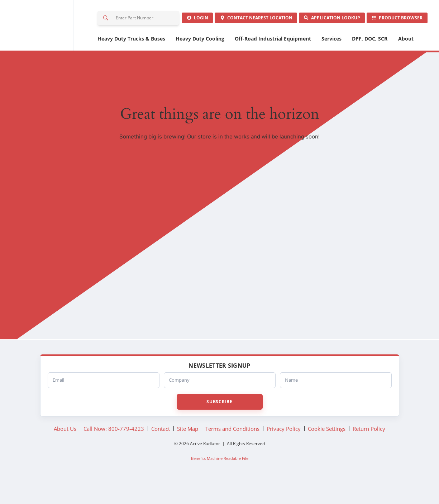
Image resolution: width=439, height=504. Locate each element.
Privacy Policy (284, 450)
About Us (65, 450)
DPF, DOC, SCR (370, 60)
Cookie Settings (327, 450)
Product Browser (386, 39)
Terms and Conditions (232, 450)
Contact (203, 39)
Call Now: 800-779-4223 (114, 450)
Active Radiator (48, 36)
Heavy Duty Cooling (200, 60)
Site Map (188, 450)
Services (331, 60)
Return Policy (369, 450)
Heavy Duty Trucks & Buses (131, 60)
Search (106, 19)
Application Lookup (300, 39)
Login (123, 39)
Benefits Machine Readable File (220, 479)
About (406, 60)
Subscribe (219, 423)
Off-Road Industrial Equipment (273, 60)
